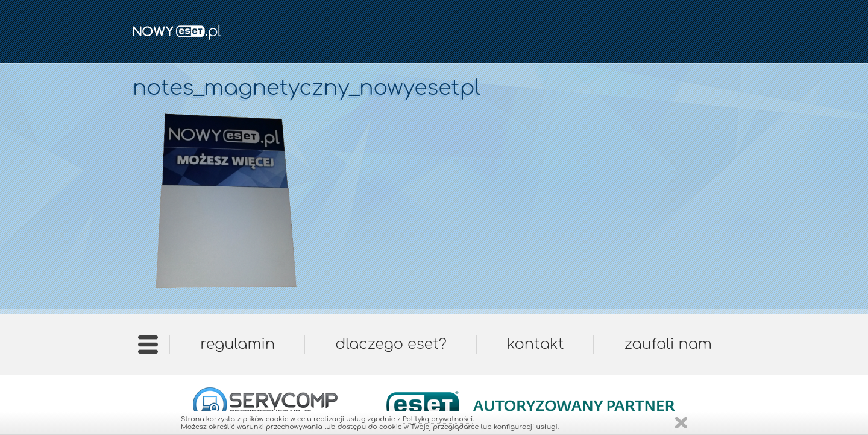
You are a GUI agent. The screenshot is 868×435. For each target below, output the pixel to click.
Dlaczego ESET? (391, 344)
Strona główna (148, 348)
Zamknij (681, 423)
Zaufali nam (668, 344)
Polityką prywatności (438, 419)
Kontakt (535, 344)
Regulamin (237, 344)
